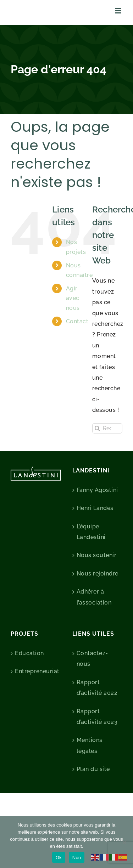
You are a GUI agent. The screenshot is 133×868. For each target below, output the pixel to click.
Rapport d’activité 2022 (97, 688)
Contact (77, 321)
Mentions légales (90, 745)
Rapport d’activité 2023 (97, 717)
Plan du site (93, 769)
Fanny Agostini (97, 490)
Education (29, 653)
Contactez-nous (92, 659)
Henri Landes (95, 508)
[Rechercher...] (107, 428)
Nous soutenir (97, 555)
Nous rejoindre (98, 574)
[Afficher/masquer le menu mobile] (119, 11)
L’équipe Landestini (91, 532)
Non (77, 858)
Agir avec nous (73, 298)
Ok (59, 858)
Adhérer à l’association (94, 597)
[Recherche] (97, 428)
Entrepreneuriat (36, 671)
